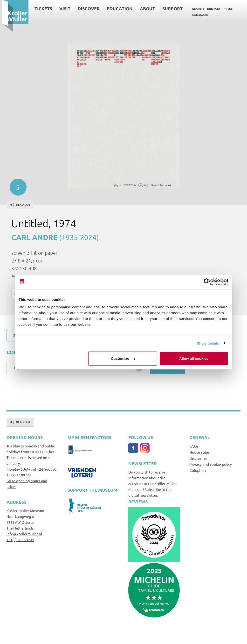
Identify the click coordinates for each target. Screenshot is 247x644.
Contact (212, 9)
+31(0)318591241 (20, 540)
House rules (199, 452)
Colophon (198, 470)
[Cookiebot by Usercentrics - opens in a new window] (207, 282)
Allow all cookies (194, 358)
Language (198, 15)
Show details (208, 343)
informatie (16, 185)
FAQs (194, 446)
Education (118, 8)
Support (171, 8)
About (146, 8)
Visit (63, 8)
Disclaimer (198, 458)
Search (196, 9)
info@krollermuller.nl (24, 534)
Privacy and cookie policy (211, 464)
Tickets (41, 8)
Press (226, 9)
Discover (87, 8)
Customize (123, 358)
